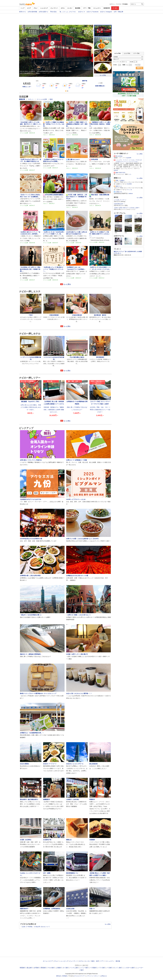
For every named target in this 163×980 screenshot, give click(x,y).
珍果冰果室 (94, 160)
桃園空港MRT (24, 909)
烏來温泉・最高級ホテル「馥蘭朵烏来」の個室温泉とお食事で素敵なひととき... (54, 410)
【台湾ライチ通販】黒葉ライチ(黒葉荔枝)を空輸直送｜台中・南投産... (77, 124)
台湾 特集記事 (118, 12)
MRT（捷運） (47, 873)
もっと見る (103, 75)
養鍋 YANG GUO (120, 173)
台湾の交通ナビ (44, 12)
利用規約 (65, 976)
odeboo (131, 194)
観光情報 (78, 8)
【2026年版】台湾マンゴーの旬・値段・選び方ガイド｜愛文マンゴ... (31, 123)
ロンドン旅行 (118, 968)
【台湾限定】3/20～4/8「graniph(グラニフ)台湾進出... (76, 268)
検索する (140, 68)
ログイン (112, 4)
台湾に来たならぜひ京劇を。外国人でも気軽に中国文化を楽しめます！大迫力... (31, 407)
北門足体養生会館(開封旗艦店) (53, 195)
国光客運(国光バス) (72, 873)
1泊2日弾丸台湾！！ (119, 204)
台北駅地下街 (47, 840)
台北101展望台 (24, 764)
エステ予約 (127, 53)
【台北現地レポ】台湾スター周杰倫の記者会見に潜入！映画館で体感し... (30, 269)
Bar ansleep (119, 156)
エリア (29, 8)
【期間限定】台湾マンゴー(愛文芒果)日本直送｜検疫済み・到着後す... (100, 124)
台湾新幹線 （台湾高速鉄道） (52, 909)
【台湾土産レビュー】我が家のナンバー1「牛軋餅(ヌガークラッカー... (53, 269)
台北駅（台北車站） (26, 840)
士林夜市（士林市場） (74, 799)
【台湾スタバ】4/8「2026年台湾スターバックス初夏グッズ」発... (54, 233)
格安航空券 (107, 8)
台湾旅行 (37, 968)
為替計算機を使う (100, 86)
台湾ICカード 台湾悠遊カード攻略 (77, 460)
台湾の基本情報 (32, 12)
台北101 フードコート (50, 764)
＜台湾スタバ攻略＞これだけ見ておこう (78, 615)
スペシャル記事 (42, 99)
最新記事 (22, 99)
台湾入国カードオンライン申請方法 (31, 460)
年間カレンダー (27, 87)
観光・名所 (95, 961)
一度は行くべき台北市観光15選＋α (31, 615)
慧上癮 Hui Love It (73, 160)
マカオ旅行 (51, 968)
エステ (80, 976)
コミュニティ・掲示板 (113, 961)
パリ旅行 (109, 968)
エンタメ (70, 8)
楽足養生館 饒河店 (100, 315)
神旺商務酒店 (100, 357)
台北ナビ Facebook (93, 12)
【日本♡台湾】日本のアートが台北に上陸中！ (127, 208)
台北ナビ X (81, 12)
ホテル (63, 8)
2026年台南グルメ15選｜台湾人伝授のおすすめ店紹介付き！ (77, 233)
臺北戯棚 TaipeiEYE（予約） (31, 402)
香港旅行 (44, 968)
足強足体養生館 (77, 315)
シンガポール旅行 (129, 968)
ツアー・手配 (87, 8)
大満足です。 (119, 192)
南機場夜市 (47, 799)
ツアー (102, 961)
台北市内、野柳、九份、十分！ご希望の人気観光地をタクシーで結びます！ (100, 410)
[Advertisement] (81, 19)
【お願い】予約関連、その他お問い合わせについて (35, 927)
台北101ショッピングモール (75, 764)
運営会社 (59, 976)
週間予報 (85, 81)
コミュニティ (97, 8)
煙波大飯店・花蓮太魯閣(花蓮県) (99, 196)
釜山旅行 (30, 968)
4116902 (129, 184)
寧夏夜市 (92, 799)
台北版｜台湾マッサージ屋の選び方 (77, 654)
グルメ (36, 8)
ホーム (45, 961)
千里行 (31, 315)
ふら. (130, 174)
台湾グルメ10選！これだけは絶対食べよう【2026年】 (83, 539)
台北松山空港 (70, 909)
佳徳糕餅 (92, 840)
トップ (22, 8)
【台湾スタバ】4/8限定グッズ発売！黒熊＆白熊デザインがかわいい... (100, 234)
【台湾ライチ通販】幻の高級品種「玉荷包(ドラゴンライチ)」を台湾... (54, 124)
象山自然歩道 (93, 764)
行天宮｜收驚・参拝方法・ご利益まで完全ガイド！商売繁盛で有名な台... (77, 197)
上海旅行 (59, 968)
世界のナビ (23, 12)
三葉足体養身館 (54, 315)
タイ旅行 (66, 968)
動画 (51, 99)
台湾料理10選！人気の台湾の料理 (30, 576)
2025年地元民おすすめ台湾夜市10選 (31, 539)
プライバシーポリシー (93, 976)
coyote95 (129, 158)
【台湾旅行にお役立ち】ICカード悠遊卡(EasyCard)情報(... (53, 160)
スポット (31, 99)
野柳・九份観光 (120, 181)
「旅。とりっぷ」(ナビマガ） (67, 12)
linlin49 (116, 170)
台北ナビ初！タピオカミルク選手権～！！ (79, 693)
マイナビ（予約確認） (122, 4)
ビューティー (54, 8)
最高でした (119, 186)
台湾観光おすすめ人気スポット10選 (77, 576)
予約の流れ (53, 12)
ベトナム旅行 (74, 968)
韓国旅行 (23, 968)
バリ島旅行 (93, 968)
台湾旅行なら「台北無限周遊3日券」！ (32, 733)
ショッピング (44, 8)
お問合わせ (104, 976)
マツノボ (129, 190)
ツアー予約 (136, 53)
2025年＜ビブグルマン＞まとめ (76, 499)
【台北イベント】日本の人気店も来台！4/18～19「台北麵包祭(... (30, 196)
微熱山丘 (69, 840)
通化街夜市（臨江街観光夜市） (29, 799)
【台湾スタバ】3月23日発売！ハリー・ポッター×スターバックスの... (100, 268)
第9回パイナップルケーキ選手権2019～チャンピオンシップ (38, 693)
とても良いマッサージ (120, 200)
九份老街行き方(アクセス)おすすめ (31, 499)
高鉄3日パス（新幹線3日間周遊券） (31, 654)
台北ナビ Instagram (106, 12)
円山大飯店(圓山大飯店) (77, 357)
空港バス (92, 909)
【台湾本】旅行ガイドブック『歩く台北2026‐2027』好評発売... (30, 233)
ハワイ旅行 (102, 968)
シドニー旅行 (84, 968)
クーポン (115, 8)
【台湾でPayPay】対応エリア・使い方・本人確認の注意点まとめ (31, 160)
